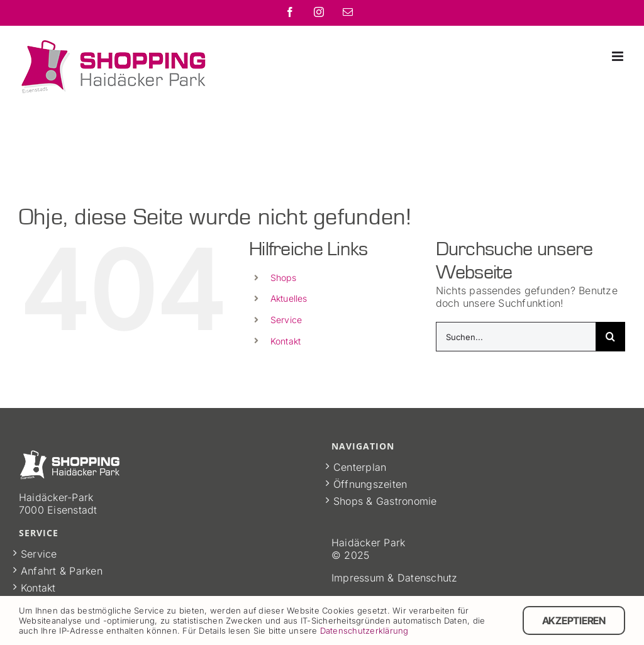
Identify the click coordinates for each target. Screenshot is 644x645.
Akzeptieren (574, 620)
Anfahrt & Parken (62, 571)
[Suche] (610, 337)
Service (286, 320)
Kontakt (286, 341)
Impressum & (364, 578)
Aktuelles (289, 298)
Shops (283, 278)
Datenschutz (428, 578)
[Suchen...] (516, 337)
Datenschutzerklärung (364, 631)
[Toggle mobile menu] (619, 56)
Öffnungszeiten (370, 484)
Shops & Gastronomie (385, 501)
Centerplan (360, 467)
